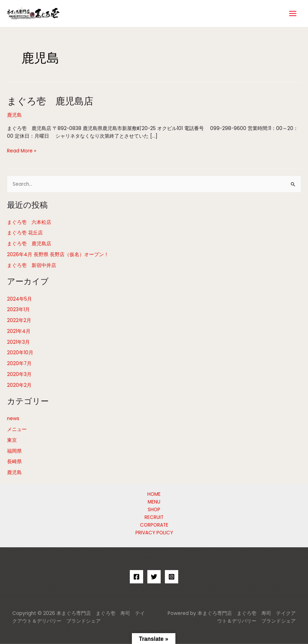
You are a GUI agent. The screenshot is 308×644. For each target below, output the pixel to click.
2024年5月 (19, 299)
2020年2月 (19, 385)
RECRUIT (154, 517)
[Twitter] (154, 577)
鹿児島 (14, 115)
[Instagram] (172, 577)
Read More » (22, 151)
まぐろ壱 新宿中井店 (32, 265)
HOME (154, 494)
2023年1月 (18, 310)
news (13, 419)
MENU (154, 502)
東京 (12, 440)
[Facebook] (136, 577)
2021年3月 (18, 342)
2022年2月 (19, 320)
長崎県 (14, 462)
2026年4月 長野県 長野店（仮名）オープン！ (58, 255)
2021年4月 (19, 331)
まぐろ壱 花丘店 (25, 233)
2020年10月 (20, 353)
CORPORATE (154, 525)
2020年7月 (19, 364)
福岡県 (14, 451)
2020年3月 (19, 374)
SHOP (154, 510)
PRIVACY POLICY (154, 533)
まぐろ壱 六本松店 (29, 222)
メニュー (17, 429)
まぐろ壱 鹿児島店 (50, 101)
